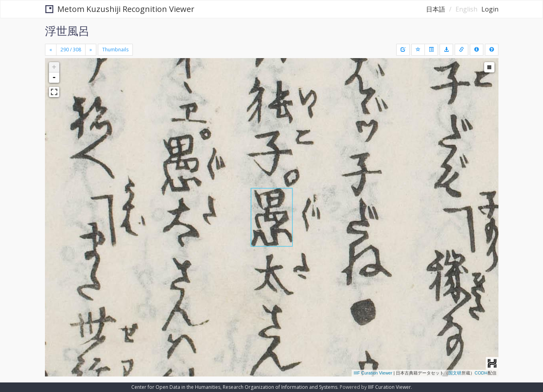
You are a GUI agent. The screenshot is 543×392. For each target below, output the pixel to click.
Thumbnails (115, 50)
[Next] (91, 50)
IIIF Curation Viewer (373, 373)
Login (490, 9)
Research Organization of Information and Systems (280, 387)
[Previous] (51, 50)
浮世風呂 (67, 31)
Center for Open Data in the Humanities (176, 387)
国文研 (455, 373)
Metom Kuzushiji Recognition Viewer (120, 9)
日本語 (436, 9)
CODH (481, 373)
